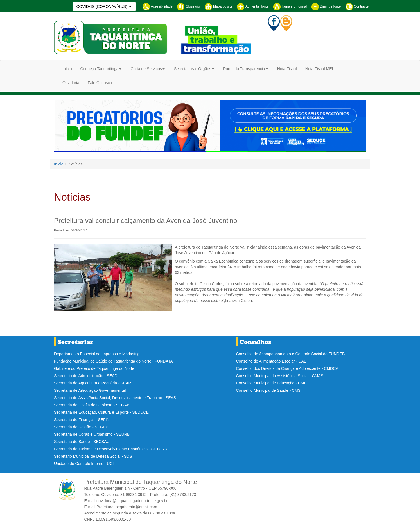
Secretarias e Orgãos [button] (193, 69)
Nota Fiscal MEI (319, 69)
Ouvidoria (71, 83)
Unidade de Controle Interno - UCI (84, 464)
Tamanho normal (290, 6)
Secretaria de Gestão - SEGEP (81, 427)
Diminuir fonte (326, 6)
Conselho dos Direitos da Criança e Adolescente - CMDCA (287, 368)
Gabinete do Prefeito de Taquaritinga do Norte (94, 368)
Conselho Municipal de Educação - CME (271, 383)
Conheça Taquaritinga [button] (99, 69)
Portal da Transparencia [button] (244, 69)
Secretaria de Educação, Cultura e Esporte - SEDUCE (101, 412)
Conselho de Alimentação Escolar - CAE (271, 361)
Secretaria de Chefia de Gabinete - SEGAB (92, 405)
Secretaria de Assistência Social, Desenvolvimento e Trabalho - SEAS (115, 398)
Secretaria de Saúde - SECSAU (82, 442)
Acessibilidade (157, 6)
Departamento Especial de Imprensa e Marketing (97, 354)
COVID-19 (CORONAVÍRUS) (102, 6)
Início (67, 69)
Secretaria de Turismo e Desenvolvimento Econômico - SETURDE (112, 449)
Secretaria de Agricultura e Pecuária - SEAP (92, 383)
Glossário (188, 6)
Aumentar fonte (253, 6)
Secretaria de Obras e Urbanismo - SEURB (92, 434)
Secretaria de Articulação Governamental (90, 390)
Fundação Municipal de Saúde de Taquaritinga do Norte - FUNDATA (113, 361)
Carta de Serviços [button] (146, 69)
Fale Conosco (100, 83)
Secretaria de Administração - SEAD (86, 376)
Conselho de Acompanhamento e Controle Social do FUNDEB (291, 354)
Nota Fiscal (287, 69)
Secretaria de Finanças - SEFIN (82, 420)
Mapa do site (218, 6)
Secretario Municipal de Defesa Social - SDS (93, 456)
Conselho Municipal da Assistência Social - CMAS (280, 376)
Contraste (357, 6)
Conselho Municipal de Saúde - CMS (268, 390)
